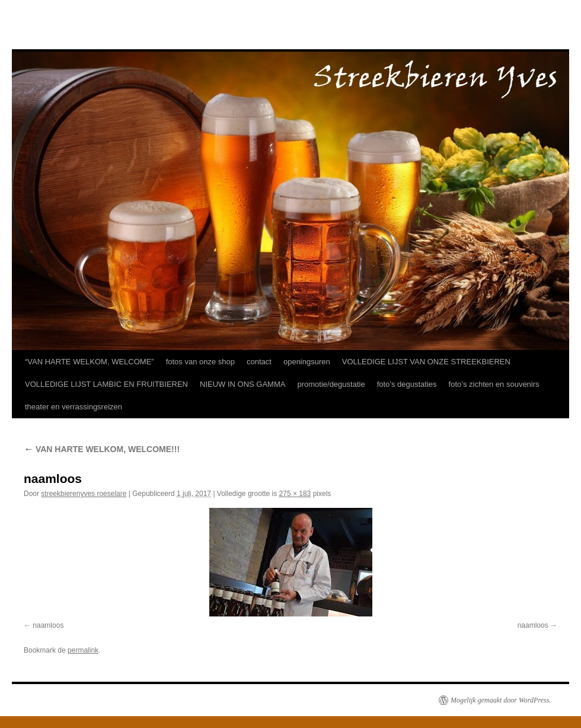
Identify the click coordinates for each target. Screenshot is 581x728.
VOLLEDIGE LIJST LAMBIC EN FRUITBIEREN (106, 384)
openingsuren (307, 362)
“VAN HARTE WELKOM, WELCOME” (90, 362)
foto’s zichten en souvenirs (494, 384)
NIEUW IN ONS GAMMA (242, 384)
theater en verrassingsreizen (74, 407)
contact (259, 362)
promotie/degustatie (331, 384)
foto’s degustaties (407, 384)
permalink (83, 650)
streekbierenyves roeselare (84, 494)
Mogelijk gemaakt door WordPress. (501, 700)
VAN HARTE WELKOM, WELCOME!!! (102, 449)
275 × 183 (295, 494)
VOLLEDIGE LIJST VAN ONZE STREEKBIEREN (426, 362)
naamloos (48, 625)
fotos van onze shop (200, 362)
